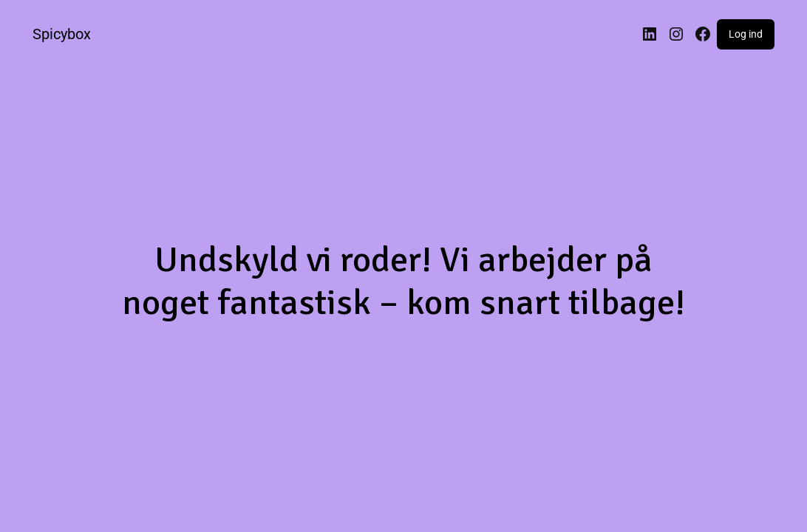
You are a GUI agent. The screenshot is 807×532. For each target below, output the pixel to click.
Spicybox (62, 34)
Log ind (746, 34)
